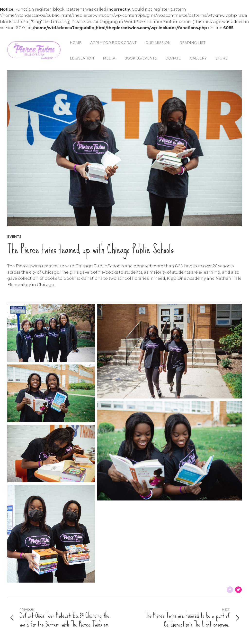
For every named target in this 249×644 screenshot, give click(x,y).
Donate (173, 58)
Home (76, 43)
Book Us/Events (140, 58)
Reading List (192, 43)
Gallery (198, 58)
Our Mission (158, 43)
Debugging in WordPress (120, 22)
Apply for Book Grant (113, 43)
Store (222, 58)
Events (14, 237)
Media (109, 58)
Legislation (82, 58)
